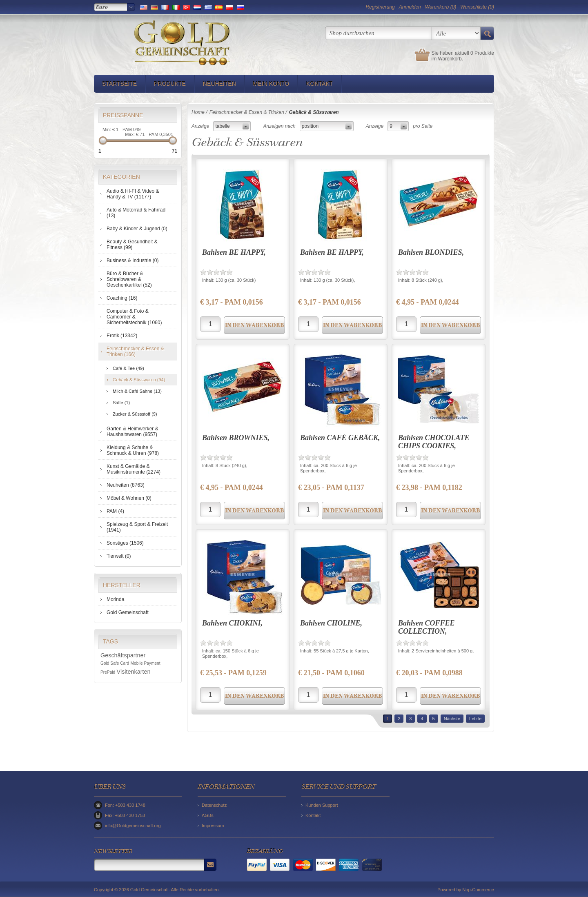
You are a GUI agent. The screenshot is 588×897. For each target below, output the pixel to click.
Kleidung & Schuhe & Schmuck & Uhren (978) (133, 450)
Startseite (119, 84)
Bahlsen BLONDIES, (431, 252)
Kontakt (320, 84)
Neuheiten (219, 84)
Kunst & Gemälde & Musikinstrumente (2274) (134, 469)
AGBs (208, 815)
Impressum (213, 826)
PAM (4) (115, 511)
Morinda (115, 599)
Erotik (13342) (122, 336)
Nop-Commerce (478, 890)
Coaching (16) (122, 298)
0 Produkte (482, 53)
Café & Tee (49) (128, 368)
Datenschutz (214, 805)
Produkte (170, 84)
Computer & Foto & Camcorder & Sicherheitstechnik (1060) (134, 317)
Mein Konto (271, 84)
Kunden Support (322, 805)
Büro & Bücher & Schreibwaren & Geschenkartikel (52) (129, 279)
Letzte (475, 719)
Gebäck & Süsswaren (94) (139, 380)
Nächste (452, 719)
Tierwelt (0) (119, 556)
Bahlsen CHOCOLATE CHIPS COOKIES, (434, 442)
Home (198, 112)
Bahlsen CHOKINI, (232, 623)
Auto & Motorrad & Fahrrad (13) (136, 213)
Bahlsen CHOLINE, (331, 623)
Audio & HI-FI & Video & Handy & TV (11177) (133, 194)
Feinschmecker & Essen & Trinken (247, 112)
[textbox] (379, 33)
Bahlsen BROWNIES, (236, 438)
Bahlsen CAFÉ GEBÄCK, (340, 438)
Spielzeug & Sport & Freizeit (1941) (137, 527)
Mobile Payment (146, 663)
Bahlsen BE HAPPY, (234, 252)
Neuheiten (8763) (126, 485)
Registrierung (380, 7)
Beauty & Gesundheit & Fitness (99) (132, 245)
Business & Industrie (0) (133, 260)
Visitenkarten (134, 672)
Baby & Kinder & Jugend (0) (137, 229)
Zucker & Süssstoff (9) (135, 414)
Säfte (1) (121, 403)
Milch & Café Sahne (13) (137, 391)
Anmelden (410, 7)
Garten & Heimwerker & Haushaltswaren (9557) (133, 432)
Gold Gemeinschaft (128, 612)
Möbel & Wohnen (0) (129, 498)
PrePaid (108, 672)
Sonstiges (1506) (125, 543)
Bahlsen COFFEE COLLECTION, (427, 627)
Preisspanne (123, 115)
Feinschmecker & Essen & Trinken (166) (135, 352)
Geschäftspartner (123, 655)
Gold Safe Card (115, 663)
